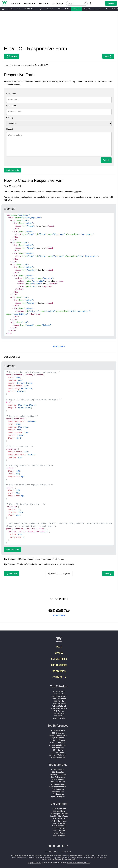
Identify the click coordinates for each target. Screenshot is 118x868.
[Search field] (77, 3)
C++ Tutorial (59, 716)
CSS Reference (58, 733)
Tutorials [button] (16, 3)
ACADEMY (67, 852)
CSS (19, 9)
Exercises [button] (43, 3)
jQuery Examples (58, 796)
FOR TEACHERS (59, 665)
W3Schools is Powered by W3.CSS (78, 863)
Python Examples (58, 782)
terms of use (54, 859)
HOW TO (76, 9)
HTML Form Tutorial (25, 559)
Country (10, 118)
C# (107, 9)
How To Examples (58, 777)
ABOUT (57, 852)
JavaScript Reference (58, 735)
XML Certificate (59, 835)
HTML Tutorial (59, 691)
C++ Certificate (59, 831)
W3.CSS (87, 9)
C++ (101, 9)
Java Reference (58, 752)
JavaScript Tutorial (59, 696)
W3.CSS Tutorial (59, 706)
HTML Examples (58, 769)
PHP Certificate (59, 823)
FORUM (49, 852)
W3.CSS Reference (58, 743)
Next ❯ (108, 56)
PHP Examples (58, 789)
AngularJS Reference (58, 755)
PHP (67, 9)
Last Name (11, 106)
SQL (40, 9)
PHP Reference (58, 747)
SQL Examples (58, 779)
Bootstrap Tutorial (59, 708)
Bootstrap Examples (58, 787)
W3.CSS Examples (58, 784)
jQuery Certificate (59, 826)
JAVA (59, 9)
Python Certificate (59, 821)
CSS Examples (58, 772)
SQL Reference (58, 738)
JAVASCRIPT (29, 9)
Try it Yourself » (13, 170)
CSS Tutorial (59, 694)
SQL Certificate (59, 818)
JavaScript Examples (58, 774)
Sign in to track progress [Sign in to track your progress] (59, 573)
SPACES (59, 653)
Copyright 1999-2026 (34, 863)
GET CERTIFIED (59, 659)
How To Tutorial (59, 699)
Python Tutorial (59, 703)
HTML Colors (58, 750)
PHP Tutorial (59, 711)
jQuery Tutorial (59, 718)
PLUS (59, 647)
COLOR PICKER (59, 599)
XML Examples (58, 794)
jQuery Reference (58, 757)
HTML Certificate (59, 809)
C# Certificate (59, 833)
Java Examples (58, 791)
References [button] (30, 3)
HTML (10, 9)
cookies (62, 859)
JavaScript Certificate (59, 813)
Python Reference (58, 740)
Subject (10, 129)
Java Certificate (59, 828)
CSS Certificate (59, 811)
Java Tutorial (59, 713)
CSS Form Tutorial (25, 564)
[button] (85, 3)
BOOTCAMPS (59, 671)
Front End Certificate (59, 816)
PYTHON (50, 9)
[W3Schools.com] (59, 640)
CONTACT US (59, 677)
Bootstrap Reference (58, 745)
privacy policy (72, 859)
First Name (11, 94)
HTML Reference (58, 730)
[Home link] (5, 3)
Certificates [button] (58, 3)
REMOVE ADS (59, 346)
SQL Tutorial (59, 701)
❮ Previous (12, 56)
